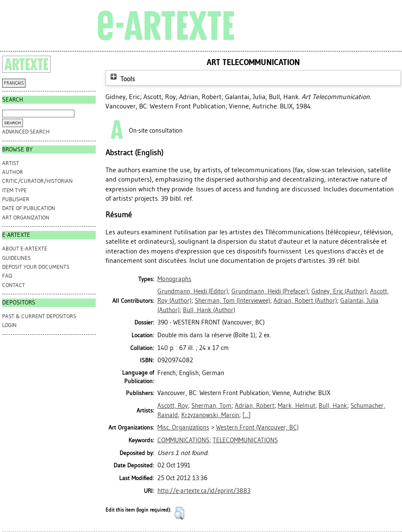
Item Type (14, 190)
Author (13, 172)
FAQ (7, 276)
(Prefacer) (270, 291)
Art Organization (26, 218)
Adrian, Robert (255, 406)
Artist (11, 163)
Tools (122, 79)
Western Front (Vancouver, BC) (257, 427)
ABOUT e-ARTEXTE (25, 249)
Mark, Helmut (297, 406)
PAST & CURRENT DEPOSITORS (39, 316)
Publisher (16, 199)
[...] (247, 415)
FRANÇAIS (14, 83)
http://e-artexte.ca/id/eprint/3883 (204, 491)
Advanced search (26, 132)
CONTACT (14, 285)
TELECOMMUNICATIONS (245, 440)
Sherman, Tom (211, 406)
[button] (179, 513)
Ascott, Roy (173, 406)
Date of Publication (29, 208)
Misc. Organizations (183, 427)
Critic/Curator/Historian (37, 181)
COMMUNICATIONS (183, 440)
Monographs (174, 279)
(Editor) (193, 291)
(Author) (339, 291)
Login (9, 325)
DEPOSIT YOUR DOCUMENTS (36, 267)
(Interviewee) (232, 301)
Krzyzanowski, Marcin (210, 415)
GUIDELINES (16, 258)
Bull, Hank (333, 406)
